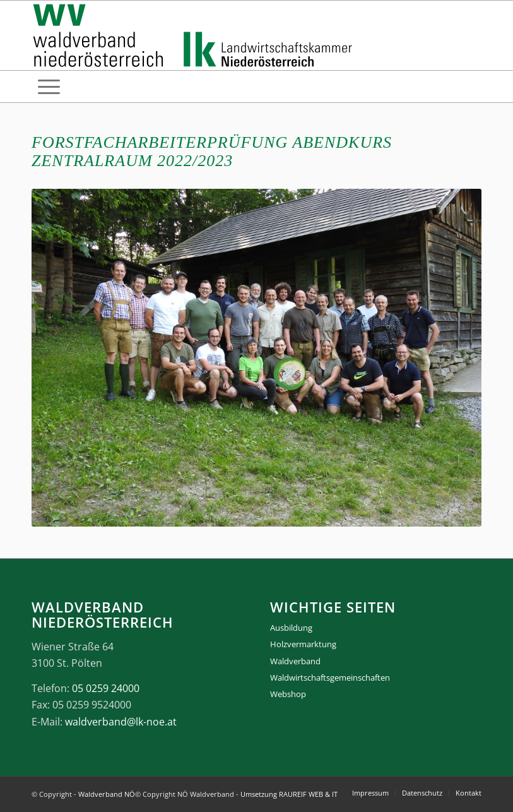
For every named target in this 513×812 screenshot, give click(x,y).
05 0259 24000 (106, 688)
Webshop (288, 694)
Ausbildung (291, 628)
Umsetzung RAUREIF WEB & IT (289, 794)
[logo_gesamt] (195, 35)
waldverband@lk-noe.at (121, 722)
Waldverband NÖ (107, 794)
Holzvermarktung (303, 644)
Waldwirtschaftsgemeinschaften (330, 678)
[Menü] (49, 87)
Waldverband (295, 661)
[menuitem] (49, 87)
